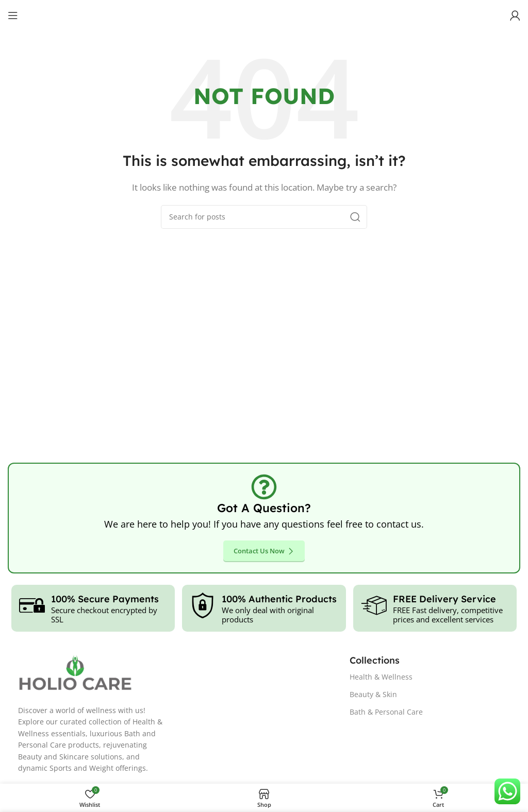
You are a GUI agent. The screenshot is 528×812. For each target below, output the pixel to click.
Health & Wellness (381, 677)
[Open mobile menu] (13, 15)
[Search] (264, 217)
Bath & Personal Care (386, 712)
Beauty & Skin (373, 694)
